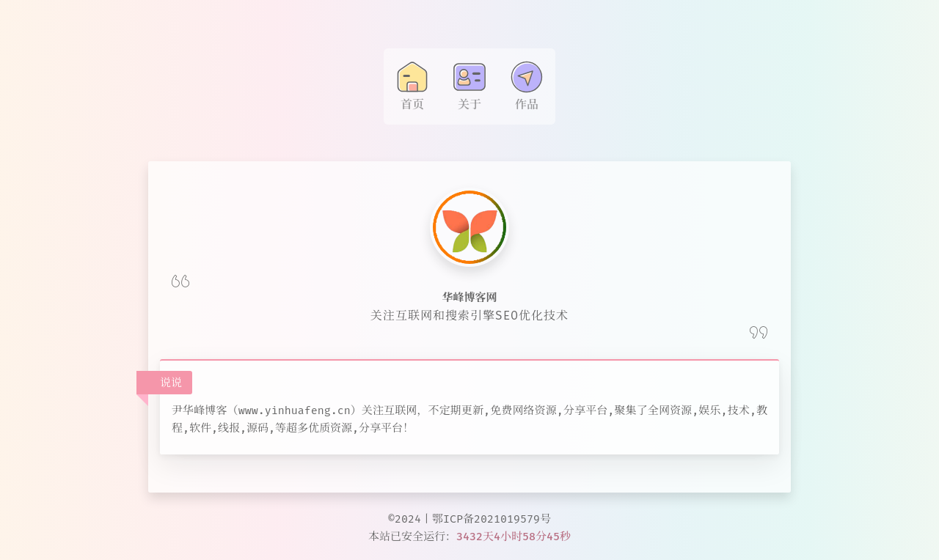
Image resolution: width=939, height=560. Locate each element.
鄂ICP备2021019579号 (492, 519)
